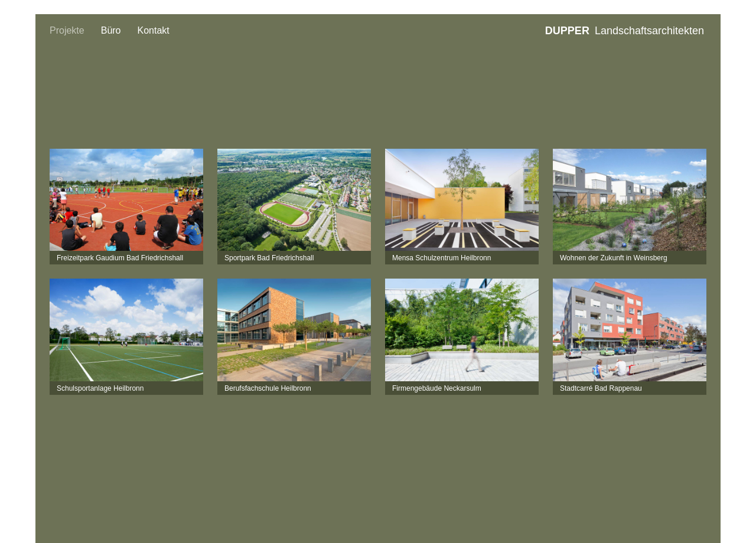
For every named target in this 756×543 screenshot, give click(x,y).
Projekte (67, 30)
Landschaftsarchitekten (625, 31)
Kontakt (154, 30)
